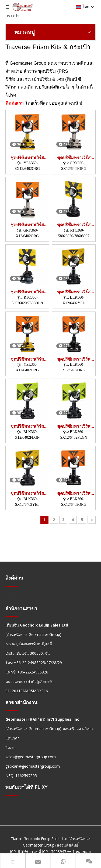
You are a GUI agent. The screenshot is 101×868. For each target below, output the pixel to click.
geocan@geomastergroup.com (33, 766)
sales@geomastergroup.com (31, 757)
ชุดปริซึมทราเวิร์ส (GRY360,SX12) (74, 158)
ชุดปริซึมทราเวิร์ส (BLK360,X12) (74, 292)
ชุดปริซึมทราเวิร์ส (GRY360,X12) (27, 225)
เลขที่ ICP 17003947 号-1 (53, 851)
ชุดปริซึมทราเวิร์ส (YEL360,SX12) (27, 158)
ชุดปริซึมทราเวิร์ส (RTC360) (74, 225)
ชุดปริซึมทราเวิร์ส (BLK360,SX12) (74, 426)
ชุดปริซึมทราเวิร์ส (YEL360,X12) (27, 359)
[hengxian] (12, 586)
